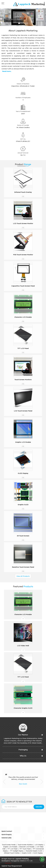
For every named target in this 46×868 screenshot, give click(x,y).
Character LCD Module (23, 317)
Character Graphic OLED (23, 708)
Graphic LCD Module (23, 442)
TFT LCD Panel (23, 348)
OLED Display (23, 473)
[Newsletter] (23, 807)
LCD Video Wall (23, 646)
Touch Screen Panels (9, 845)
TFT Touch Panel (25, 849)
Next (42, 782)
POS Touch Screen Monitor (23, 255)
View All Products (23, 576)
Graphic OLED (23, 505)
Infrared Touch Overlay (23, 192)
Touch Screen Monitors (23, 380)
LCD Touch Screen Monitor (23, 223)
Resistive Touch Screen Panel (23, 567)
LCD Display (39, 845)
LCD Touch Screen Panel (23, 411)
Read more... (7, 71)
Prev (4, 782)
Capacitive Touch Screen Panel (23, 286)
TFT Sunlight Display (17, 851)
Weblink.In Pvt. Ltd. (26, 861)
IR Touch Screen (23, 536)
